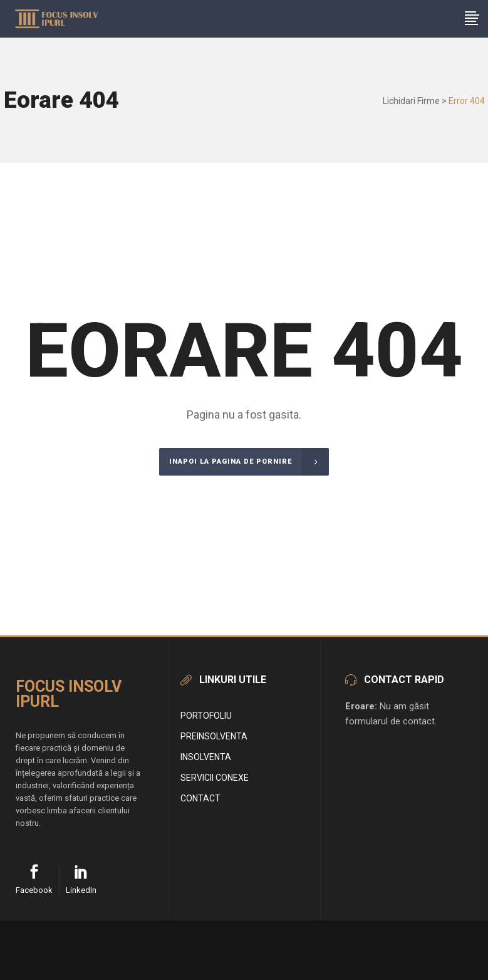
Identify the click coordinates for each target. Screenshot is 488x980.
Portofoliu (206, 716)
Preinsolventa (214, 736)
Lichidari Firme (411, 101)
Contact (200, 798)
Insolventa (206, 757)
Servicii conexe (215, 778)
